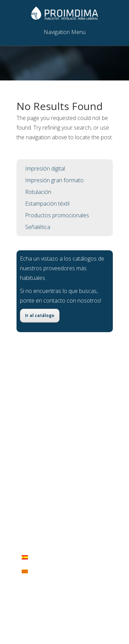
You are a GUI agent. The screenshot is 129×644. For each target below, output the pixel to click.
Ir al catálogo (40, 315)
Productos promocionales (57, 215)
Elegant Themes (78, 591)
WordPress (80, 601)
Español (35, 557)
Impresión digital (45, 168)
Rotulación (38, 192)
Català (33, 571)
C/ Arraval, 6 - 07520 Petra (59, 466)
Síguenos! (49, 505)
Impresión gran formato (54, 180)
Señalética (38, 227)
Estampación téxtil (47, 204)
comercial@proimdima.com (60, 492)
